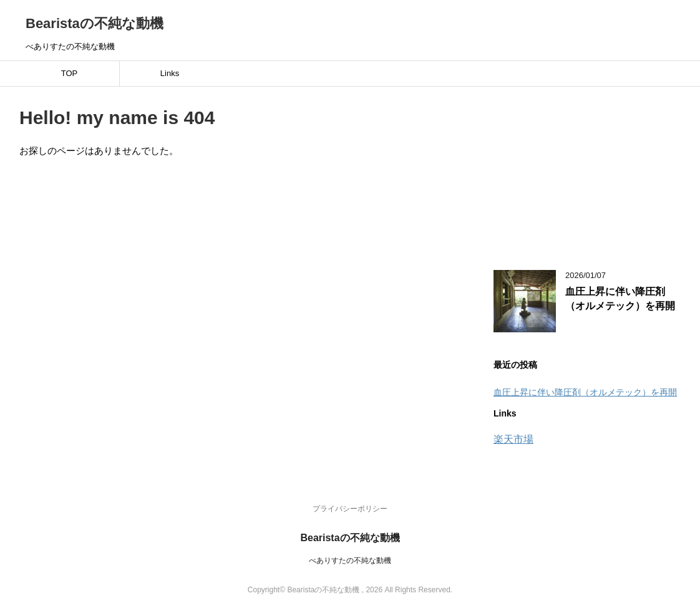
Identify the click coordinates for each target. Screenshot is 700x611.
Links (170, 73)
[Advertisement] (587, 171)
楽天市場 (513, 439)
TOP (70, 73)
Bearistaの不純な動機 (95, 23)
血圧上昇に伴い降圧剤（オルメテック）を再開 (620, 299)
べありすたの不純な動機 (350, 560)
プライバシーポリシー (350, 509)
